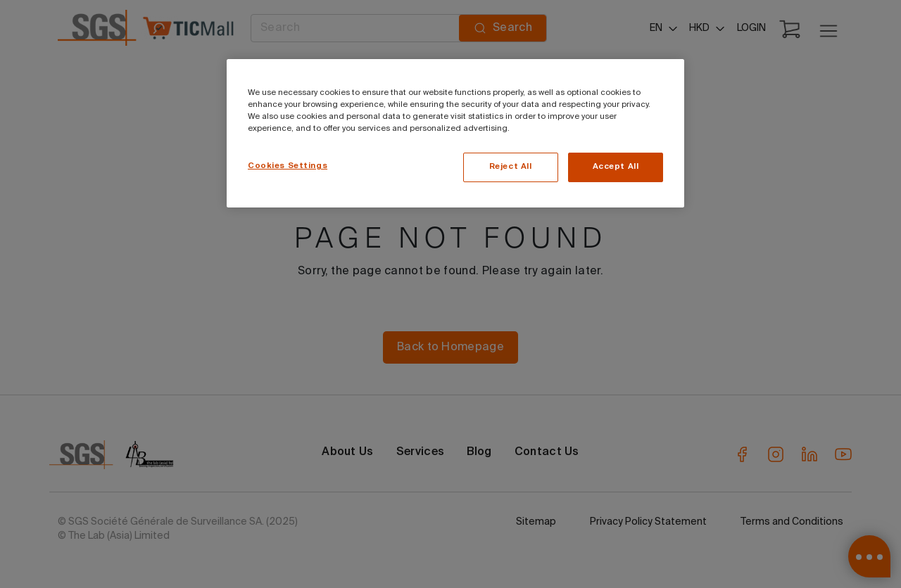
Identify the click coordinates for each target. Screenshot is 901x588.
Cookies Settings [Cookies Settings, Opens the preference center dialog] (288, 166)
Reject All (511, 167)
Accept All (616, 167)
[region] (455, 133)
